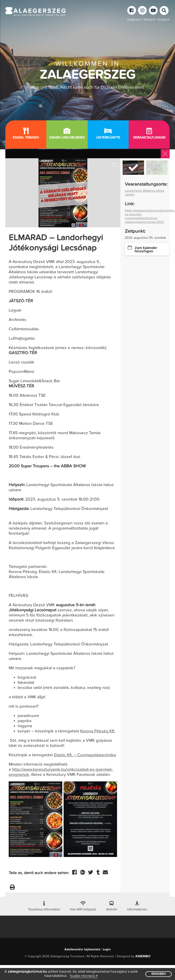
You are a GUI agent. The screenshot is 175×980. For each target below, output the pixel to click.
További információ (84, 976)
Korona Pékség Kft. (98, 731)
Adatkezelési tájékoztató (82, 941)
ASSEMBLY (143, 947)
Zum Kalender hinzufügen (142, 249)
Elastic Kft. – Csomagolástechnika (85, 755)
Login (107, 941)
